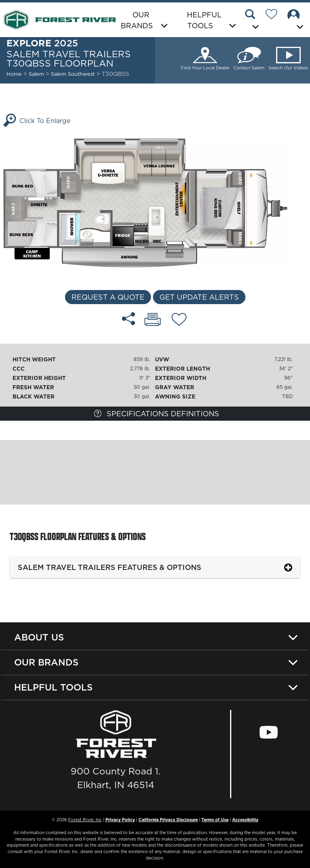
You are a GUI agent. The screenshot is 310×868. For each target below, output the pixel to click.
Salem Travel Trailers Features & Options (110, 567)
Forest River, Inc (85, 820)
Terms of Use (215, 820)
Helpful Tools (53, 687)
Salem (36, 74)
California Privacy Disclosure (168, 820)
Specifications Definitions (157, 414)
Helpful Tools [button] (204, 20)
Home (14, 74)
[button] (253, 21)
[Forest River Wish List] (274, 15)
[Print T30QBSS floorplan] (153, 320)
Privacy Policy (120, 820)
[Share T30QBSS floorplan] (129, 319)
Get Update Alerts (199, 297)
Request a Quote (108, 297)
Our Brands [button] (137, 20)
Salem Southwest (74, 74)
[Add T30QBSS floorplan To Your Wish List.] (179, 321)
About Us (39, 637)
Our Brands (46, 662)
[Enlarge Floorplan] (155, 202)
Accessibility (245, 820)
